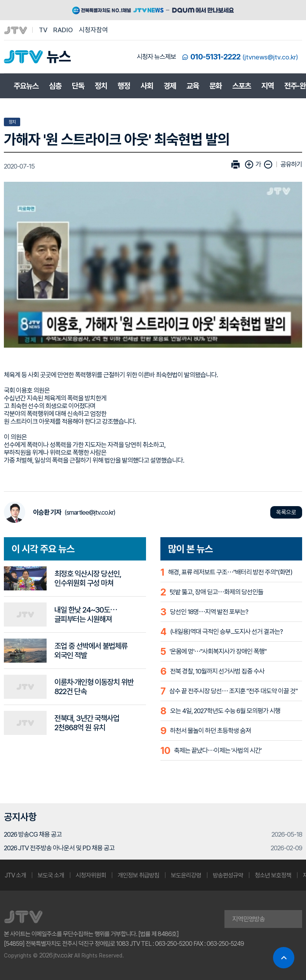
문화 (216, 86)
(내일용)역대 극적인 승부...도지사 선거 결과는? (226, 632)
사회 (147, 86)
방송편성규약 (228, 875)
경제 (170, 86)
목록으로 (286, 512)
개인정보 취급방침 (138, 875)
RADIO (63, 30)
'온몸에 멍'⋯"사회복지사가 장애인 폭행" (218, 651)
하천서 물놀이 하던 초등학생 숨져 (210, 731)
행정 (124, 86)
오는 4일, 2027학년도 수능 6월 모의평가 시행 (225, 711)
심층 (55, 86)
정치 (101, 86)
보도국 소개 (51, 875)
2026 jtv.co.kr (56, 955)
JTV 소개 (15, 875)
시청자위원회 (91, 875)
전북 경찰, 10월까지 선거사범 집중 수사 (217, 671)
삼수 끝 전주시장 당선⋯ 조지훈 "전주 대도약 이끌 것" (233, 691)
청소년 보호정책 (273, 875)
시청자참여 (93, 30)
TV (43, 30)
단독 (78, 86)
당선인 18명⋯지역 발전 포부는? (209, 612)
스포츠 (242, 86)
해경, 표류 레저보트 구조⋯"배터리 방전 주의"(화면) (230, 572)
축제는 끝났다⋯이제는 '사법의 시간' (218, 750)
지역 (268, 86)
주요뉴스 (26, 86)
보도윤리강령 (186, 875)
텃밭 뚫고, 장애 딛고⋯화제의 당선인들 (216, 592)
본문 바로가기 (0, 0)
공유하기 (291, 164)
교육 (193, 86)
